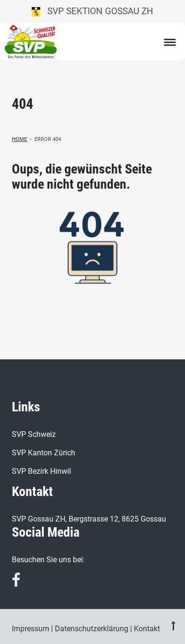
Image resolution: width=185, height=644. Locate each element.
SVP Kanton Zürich (44, 453)
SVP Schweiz (34, 434)
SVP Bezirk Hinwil (41, 471)
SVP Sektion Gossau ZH (92, 11)
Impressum (31, 629)
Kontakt (147, 629)
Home (19, 139)
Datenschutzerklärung (92, 629)
